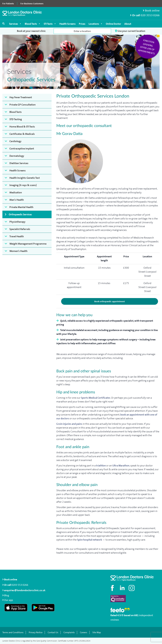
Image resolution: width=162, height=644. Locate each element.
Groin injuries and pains (69, 424)
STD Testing (16, 119)
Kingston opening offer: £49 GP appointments (147, 47)
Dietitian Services (19, 163)
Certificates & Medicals (22, 134)
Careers (84, 632)
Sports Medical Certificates (96, 398)
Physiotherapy (17, 222)
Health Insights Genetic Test (25, 178)
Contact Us (53, 632)
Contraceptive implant (22, 149)
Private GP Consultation (23, 105)
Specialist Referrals (20, 229)
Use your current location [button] (130, 31)
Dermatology (17, 156)
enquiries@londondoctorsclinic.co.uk (24, 590)
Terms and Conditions (13, 632)
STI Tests (50, 24)
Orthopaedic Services (20, 214)
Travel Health (17, 236)
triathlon (101, 466)
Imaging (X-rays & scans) (23, 185)
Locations (96, 24)
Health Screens (68, 24)
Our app (9, 600)
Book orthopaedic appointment (110, 301)
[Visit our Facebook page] (113, 588)
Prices (82, 24)
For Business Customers (32, 4)
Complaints (69, 632)
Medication (16, 192)
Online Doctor (113, 24)
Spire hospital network (90, 540)
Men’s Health (17, 200)
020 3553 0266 (150, 15)
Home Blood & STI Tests (22, 127)
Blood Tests (33, 24)
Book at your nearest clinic (31, 31)
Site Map (97, 632)
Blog (7, 595)
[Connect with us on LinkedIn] (122, 588)
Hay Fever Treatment (21, 97)
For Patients (8, 4)
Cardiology (15, 141)
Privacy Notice (36, 632)
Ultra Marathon (121, 466)
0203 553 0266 (20, 585)
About (128, 24)
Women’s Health (18, 251)
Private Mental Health (21, 207)
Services (15, 24)
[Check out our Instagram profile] (132, 588)
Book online (151, 11)
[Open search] (4, 24)
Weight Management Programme (28, 244)
